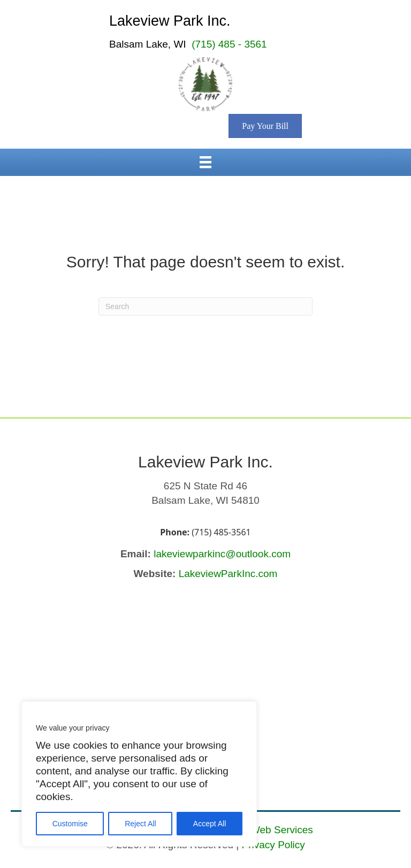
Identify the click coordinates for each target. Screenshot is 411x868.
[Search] (205, 306)
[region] (139, 774)
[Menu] (205, 162)
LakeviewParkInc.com (228, 574)
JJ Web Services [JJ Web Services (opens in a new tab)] (275, 830)
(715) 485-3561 (221, 532)
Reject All (140, 824)
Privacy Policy (273, 845)
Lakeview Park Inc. (170, 21)
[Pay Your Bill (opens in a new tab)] (265, 126)
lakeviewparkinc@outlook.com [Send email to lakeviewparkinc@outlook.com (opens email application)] (222, 554)
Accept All (210, 824)
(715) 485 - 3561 (229, 44)
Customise (70, 824)
